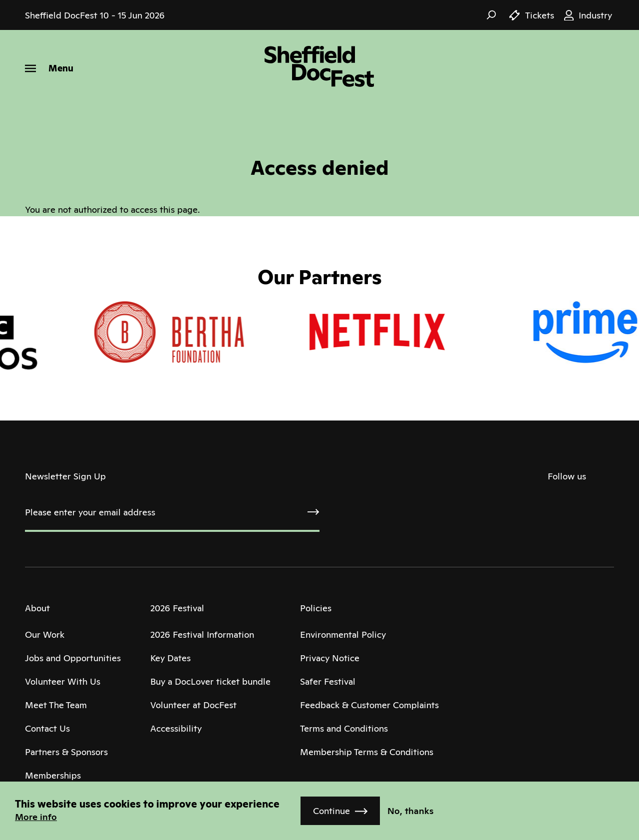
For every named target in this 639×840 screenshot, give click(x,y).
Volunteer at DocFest (193, 705)
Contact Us (47, 728)
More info (36, 817)
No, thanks (411, 811)
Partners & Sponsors (66, 752)
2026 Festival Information (202, 634)
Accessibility (176, 728)
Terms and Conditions (344, 728)
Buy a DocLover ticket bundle (210, 681)
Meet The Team (56, 705)
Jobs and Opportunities (73, 658)
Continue (331, 811)
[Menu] (49, 68)
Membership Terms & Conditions (367, 752)
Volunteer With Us (63, 681)
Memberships (53, 775)
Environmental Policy (343, 634)
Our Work (45, 634)
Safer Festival (328, 681)
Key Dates (170, 658)
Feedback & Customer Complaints (369, 705)
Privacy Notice (330, 658)
